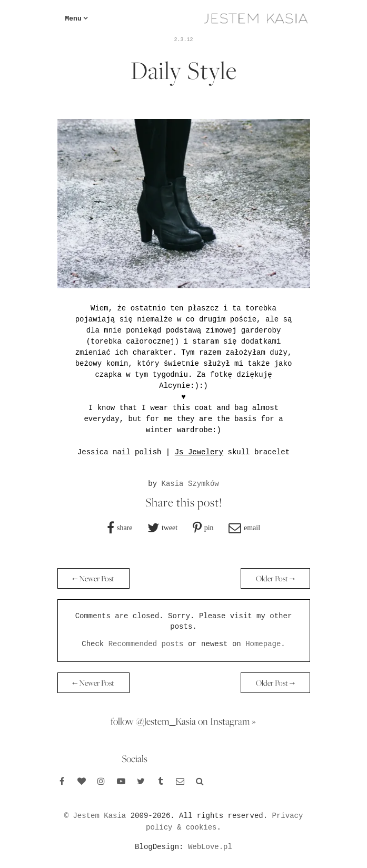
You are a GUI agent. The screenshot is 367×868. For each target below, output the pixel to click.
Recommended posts (146, 644)
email (252, 528)
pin (209, 528)
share (125, 528)
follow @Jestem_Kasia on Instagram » (183, 721)
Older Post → (275, 578)
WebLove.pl (210, 847)
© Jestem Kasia (95, 816)
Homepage (263, 644)
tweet (170, 528)
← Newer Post (94, 578)
